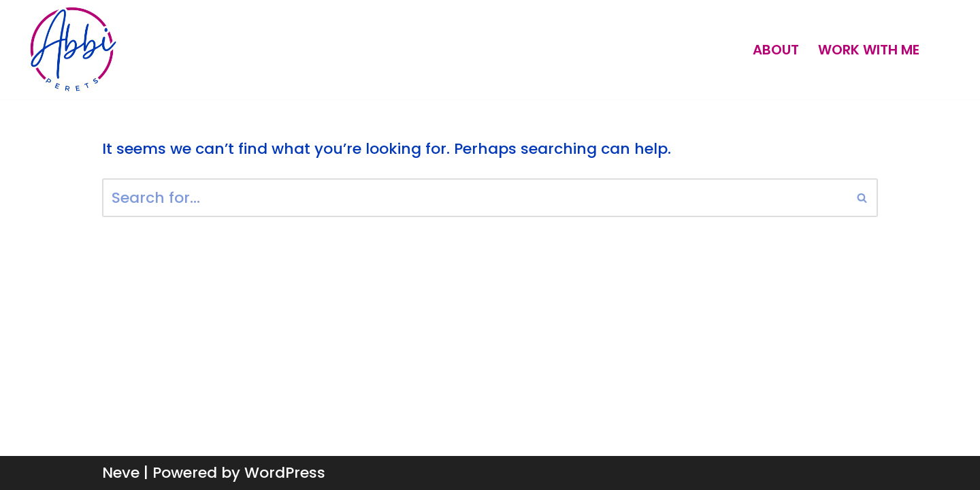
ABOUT (776, 50)
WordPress (285, 473)
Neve (121, 473)
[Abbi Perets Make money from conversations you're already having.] (72, 50)
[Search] (475, 198)
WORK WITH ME (869, 50)
